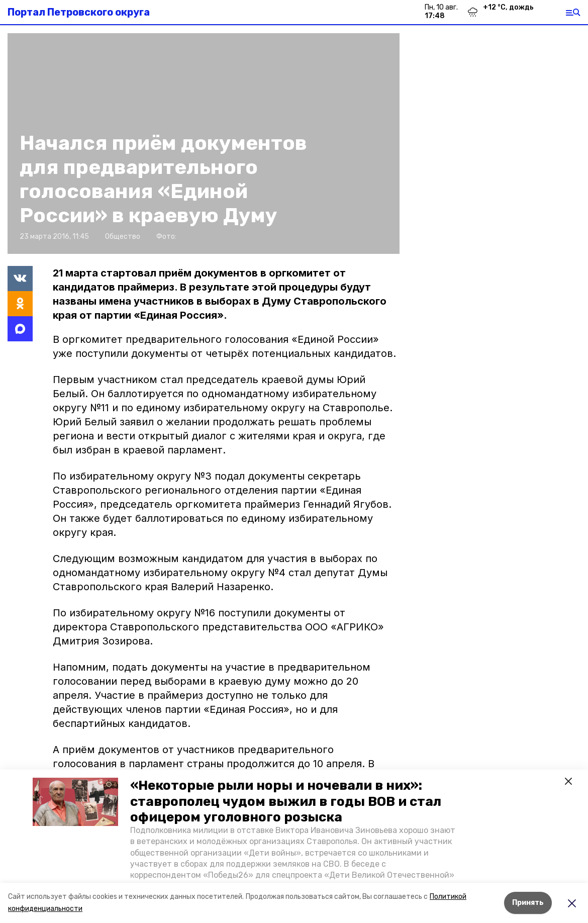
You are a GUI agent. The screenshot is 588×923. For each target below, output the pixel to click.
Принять (528, 903)
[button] (75, 802)
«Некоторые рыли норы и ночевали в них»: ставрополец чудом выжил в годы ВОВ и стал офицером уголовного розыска (286, 801)
